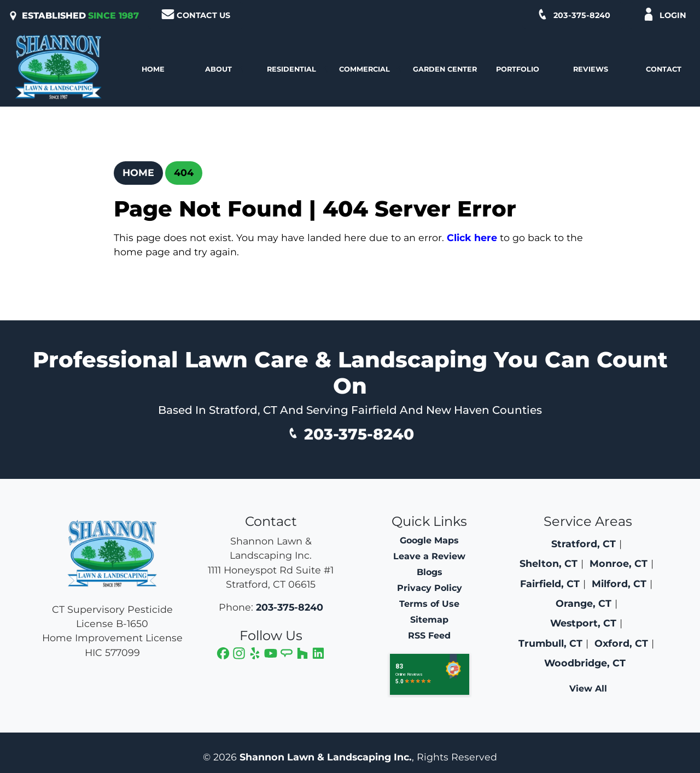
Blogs (430, 572)
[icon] (224, 655)
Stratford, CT (584, 544)
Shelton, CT (549, 563)
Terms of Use (429, 604)
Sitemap (429, 620)
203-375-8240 (573, 14)
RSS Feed (429, 636)
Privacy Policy (430, 588)
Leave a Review (429, 556)
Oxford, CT (621, 643)
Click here (472, 238)
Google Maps (429, 540)
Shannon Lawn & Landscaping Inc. (326, 757)
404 (184, 172)
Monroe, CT (619, 563)
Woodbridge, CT (585, 663)
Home (138, 172)
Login (664, 14)
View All (588, 689)
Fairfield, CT (550, 584)
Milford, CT (619, 584)
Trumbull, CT (550, 643)
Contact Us (196, 14)
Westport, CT (583, 623)
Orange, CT (584, 603)
